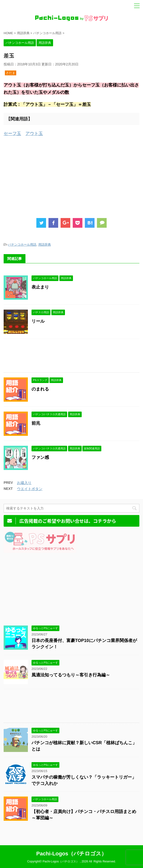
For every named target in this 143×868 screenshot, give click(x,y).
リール (38, 321)
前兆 (36, 423)
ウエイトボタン (30, 489)
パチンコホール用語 (22, 245)
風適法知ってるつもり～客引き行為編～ (71, 675)
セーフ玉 (12, 133)
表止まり (40, 287)
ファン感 (40, 457)
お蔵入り (24, 483)
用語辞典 (45, 245)
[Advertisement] (71, 176)
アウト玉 (34, 133)
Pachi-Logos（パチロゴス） (71, 854)
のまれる (40, 389)
